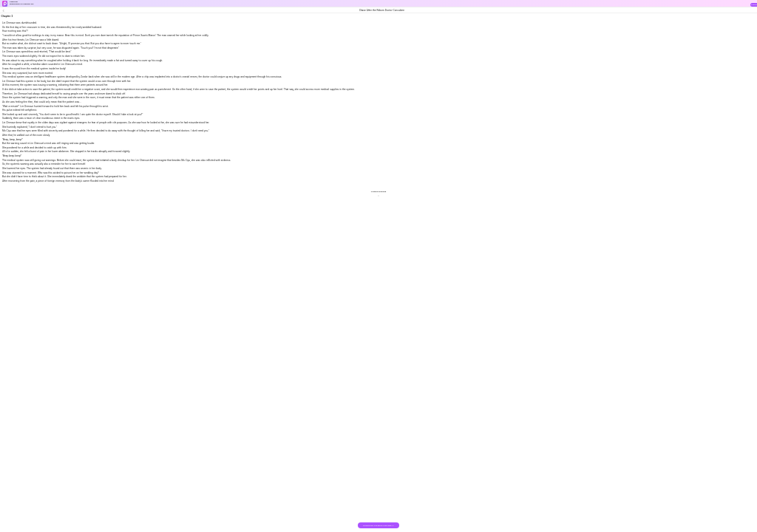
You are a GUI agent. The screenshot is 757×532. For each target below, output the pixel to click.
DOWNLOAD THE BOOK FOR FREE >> (378, 526)
